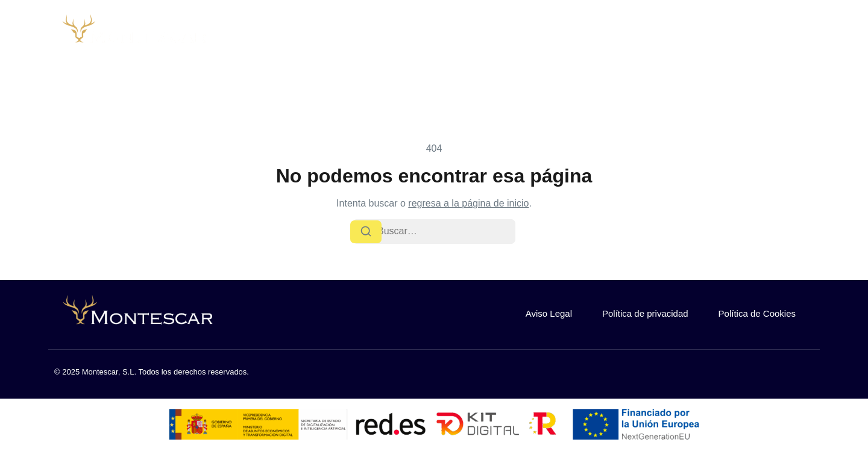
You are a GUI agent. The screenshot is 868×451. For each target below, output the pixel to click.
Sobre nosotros (523, 34)
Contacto (687, 34)
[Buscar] (366, 232)
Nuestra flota (613, 34)
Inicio (453, 34)
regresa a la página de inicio (468, 203)
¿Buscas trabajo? (772, 34)
